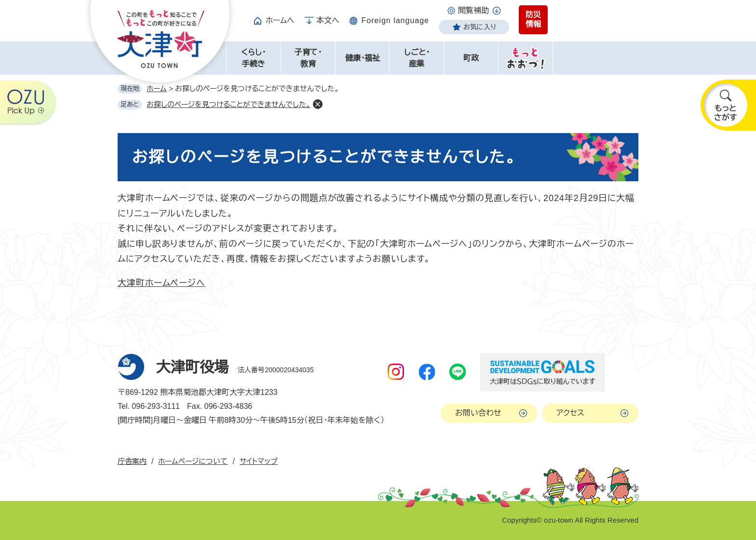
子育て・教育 (308, 58)
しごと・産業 (417, 58)
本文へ (328, 20)
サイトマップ (259, 461)
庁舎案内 (132, 461)
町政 (471, 58)
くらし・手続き (253, 58)
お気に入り (480, 27)
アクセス (570, 413)
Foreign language (395, 20)
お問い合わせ (478, 413)
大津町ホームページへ (162, 283)
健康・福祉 (363, 58)
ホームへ (280, 20)
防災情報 (533, 20)
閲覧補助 (473, 10)
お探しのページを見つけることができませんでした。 (229, 104)
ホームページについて (193, 461)
